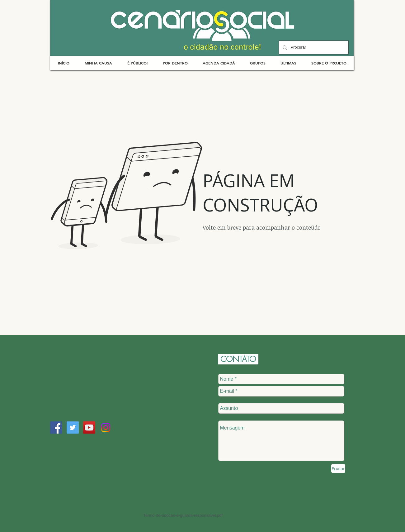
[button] (99, 63)
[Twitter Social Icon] (73, 427)
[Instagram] (106, 427)
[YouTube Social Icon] (89, 427)
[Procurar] (313, 47)
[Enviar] (338, 468)
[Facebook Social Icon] (56, 427)
